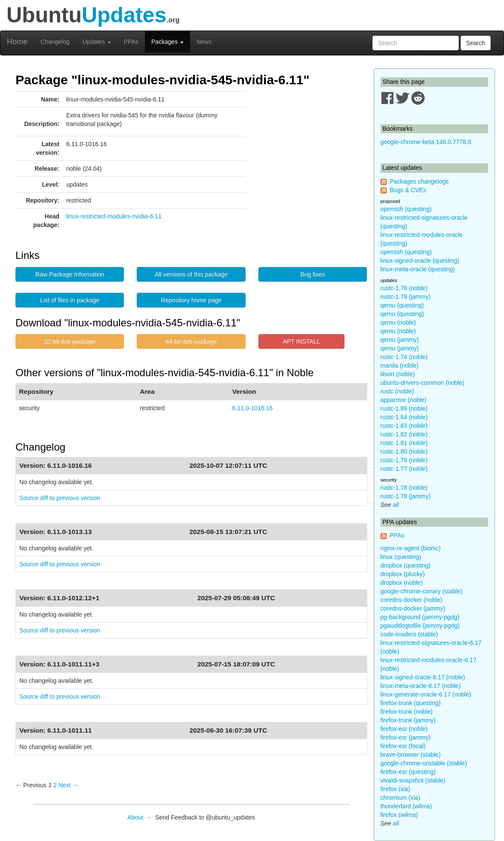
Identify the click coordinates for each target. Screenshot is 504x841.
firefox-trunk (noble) (407, 712)
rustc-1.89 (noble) (404, 408)
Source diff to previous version (60, 498)
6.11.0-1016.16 (252, 408)
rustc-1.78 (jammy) (406, 297)
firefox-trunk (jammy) (408, 720)
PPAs (131, 42)
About (135, 817)
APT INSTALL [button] (302, 341)
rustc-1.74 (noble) (404, 357)
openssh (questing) (406, 209)
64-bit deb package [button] (191, 341)
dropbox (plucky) (403, 574)
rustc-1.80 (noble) (404, 451)
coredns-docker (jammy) (413, 608)
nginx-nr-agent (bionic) (411, 548)
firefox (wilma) (399, 815)
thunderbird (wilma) (406, 806)
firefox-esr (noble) (404, 729)
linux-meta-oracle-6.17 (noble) (421, 686)
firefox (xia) (395, 789)
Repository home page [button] (191, 300)
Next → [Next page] (69, 785)
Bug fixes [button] (313, 274)
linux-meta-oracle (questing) (418, 269)
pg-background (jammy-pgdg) (420, 617)
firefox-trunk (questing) (411, 703)
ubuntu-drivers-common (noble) (423, 383)
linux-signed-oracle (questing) (420, 261)
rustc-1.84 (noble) (404, 417)
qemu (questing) (402, 305)
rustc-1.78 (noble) (404, 288)
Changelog (55, 42)
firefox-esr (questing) (408, 772)
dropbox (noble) (402, 583)
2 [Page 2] (55, 785)
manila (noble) (400, 365)
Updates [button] (97, 42)
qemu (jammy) (400, 340)
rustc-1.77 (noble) (404, 469)
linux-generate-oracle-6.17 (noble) (426, 694)
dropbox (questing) (406, 565)
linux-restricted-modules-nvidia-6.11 (114, 216)
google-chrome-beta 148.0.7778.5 (426, 142)
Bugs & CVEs (408, 190)
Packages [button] (167, 42)
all (396, 505)
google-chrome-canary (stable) (422, 591)
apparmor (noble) (404, 400)
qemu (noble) (398, 322)
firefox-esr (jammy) (406, 737)
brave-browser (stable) (411, 755)
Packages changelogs (419, 181)
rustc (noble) (397, 391)
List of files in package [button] (70, 300)
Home (17, 42)
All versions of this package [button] (191, 274)
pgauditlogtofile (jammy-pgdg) (420, 626)
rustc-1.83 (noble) (404, 426)
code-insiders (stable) (409, 634)
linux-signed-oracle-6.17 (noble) (423, 677)
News (204, 42)
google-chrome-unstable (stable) (424, 763)
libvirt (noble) (398, 374)
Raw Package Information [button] (70, 274)
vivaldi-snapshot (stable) (413, 780)
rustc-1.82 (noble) (404, 434)
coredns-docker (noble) (412, 600)
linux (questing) (401, 557)
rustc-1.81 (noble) (404, 443)
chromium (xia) (401, 798)
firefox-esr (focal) (403, 746)
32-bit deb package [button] (70, 341)
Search (476, 43)
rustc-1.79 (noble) (404, 460)
